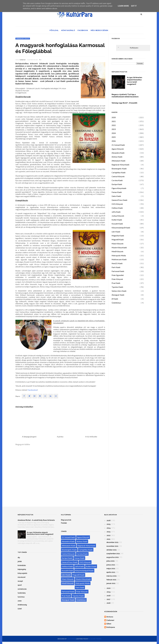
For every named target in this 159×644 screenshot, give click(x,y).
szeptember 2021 (113, 554)
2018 (109, 596)
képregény (22, 569)
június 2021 (111, 565)
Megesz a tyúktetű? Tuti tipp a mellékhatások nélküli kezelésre (125, 96)
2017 (108, 599)
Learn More (123, 6)
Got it (134, 6)
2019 (109, 592)
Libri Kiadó (116, 232)
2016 (109, 603)
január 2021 (111, 583)
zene (20, 601)
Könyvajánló (68, 30)
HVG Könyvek (117, 204)
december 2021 (112, 542)
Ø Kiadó (115, 299)
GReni (109, 624)
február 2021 (111, 580)
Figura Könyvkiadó (119, 188)
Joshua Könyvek (118, 216)
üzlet (20, 609)
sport (20, 585)
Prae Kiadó (116, 283)
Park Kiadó (116, 267)
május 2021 (111, 569)
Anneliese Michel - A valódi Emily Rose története (36, 520)
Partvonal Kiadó (118, 271)
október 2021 (112, 550)
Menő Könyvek (118, 251)
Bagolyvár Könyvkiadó (120, 165)
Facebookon (32, 390)
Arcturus (110, 617)
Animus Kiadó (117, 157)
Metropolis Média (119, 255)
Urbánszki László (23, 39)
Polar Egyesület (118, 275)
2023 (114, 129)
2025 (114, 137)
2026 (114, 141)
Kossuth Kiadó (117, 224)
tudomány (22, 593)
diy (19, 558)
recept (20, 581)
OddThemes (71, 639)
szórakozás (22, 589)
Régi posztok (66, 520)
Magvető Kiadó (118, 240)
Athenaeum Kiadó (118, 161)
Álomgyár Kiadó (118, 295)
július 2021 (111, 561)
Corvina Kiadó (117, 180)
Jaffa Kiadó (116, 212)
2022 (114, 125)
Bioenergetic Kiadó (119, 169)
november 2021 (112, 546)
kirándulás (22, 565)
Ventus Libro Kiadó (119, 291)
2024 (114, 133)
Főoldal (54, 30)
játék (20, 561)
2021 (114, 121)
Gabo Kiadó (116, 196)
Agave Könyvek (118, 149)
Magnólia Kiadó (118, 236)
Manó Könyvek (118, 244)
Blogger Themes (95, 639)
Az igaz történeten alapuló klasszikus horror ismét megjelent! (135, 81)
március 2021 (112, 576)
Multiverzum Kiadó (119, 259)
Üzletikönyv (116, 303)
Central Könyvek (118, 176)
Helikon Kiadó (117, 208)
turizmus (21, 597)
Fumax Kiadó (117, 192)
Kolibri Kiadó (117, 220)
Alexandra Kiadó (118, 153)
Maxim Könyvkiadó (119, 247)
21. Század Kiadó (118, 145)
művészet (22, 577)
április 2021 (111, 572)
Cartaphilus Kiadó (119, 172)
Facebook (83, 30)
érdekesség (22, 605)
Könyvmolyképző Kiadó (121, 228)
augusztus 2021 (113, 557)
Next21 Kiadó (117, 263)
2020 (114, 117)
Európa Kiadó (117, 184)
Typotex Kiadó (117, 287)
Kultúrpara (134, 48)
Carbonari (23, 60)
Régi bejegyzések (99, 30)
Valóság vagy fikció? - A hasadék (124, 103)
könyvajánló (22, 573)
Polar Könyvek (117, 279)
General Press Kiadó (119, 200)
